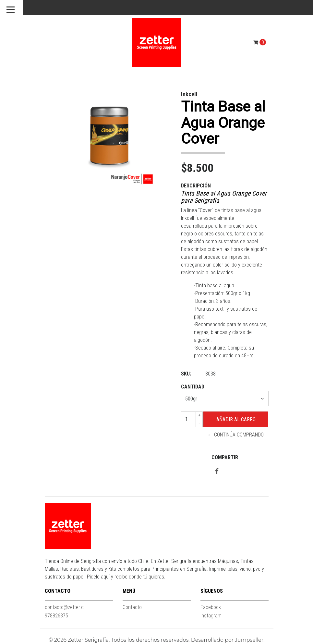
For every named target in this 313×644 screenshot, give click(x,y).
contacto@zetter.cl (65, 607)
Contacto (132, 607)
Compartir (225, 457)
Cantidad (193, 387)
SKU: (186, 374)
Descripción (196, 186)
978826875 (56, 616)
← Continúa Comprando (236, 435)
